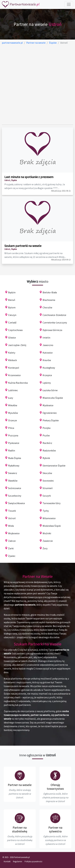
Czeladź (12, 322)
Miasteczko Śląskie (53, 398)
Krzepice (47, 375)
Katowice (48, 353)
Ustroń (12, 518)
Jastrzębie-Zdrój (17, 345)
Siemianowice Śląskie (54, 466)
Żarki (11, 548)
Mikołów (13, 405)
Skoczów (47, 473)
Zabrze (12, 541)
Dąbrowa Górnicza (52, 330)
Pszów (46, 435)
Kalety (12, 353)
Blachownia (49, 300)
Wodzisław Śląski (52, 526)
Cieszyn (12, 315)
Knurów (47, 360)
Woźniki (47, 533)
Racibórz (47, 443)
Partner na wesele (20, 785)
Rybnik (46, 458)
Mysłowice (48, 405)
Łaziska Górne (50, 390)
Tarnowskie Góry (52, 503)
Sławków (13, 481)
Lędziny (47, 383)
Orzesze (13, 420)
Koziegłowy (49, 368)
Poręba (47, 428)
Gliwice (12, 338)
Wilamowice (49, 518)
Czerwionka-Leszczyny (55, 322)
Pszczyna (13, 435)
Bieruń (12, 300)
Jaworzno (48, 345)
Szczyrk (47, 496)
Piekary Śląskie (51, 420)
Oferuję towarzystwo (55, 787)
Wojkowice (14, 533)
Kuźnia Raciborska (18, 383)
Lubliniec (13, 390)
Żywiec (12, 556)
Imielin (46, 338)
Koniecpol (14, 368)
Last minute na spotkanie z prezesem (29, 177)
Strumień (48, 488)
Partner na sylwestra (55, 829)
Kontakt (7, 861)
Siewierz (13, 473)
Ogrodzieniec (50, 413)
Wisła (11, 526)
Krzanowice (14, 375)
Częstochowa (15, 330)
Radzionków (49, 450)
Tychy (46, 511)
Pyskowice (14, 443)
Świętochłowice (17, 503)
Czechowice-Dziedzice (54, 315)
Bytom (12, 307)
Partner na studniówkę (20, 829)
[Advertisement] (37, 85)
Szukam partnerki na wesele (23, 246)
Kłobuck (12, 360)
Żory (45, 548)
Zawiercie (48, 541)
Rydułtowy (14, 466)
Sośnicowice (15, 488)
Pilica (11, 428)
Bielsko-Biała (50, 292)
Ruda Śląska (15, 458)
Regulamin (18, 861)
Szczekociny (15, 496)
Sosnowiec (48, 481)
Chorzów (47, 307)
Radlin (12, 450)
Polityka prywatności (33, 861)
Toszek (12, 511)
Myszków (13, 413)
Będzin (12, 292)
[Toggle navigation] (69, 4)
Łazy (11, 398)
